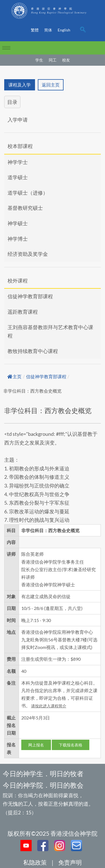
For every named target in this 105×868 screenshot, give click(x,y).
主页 (14, 377)
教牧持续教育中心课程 (33, 351)
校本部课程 (20, 146)
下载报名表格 (71, 745)
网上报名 (36, 745)
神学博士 (18, 239)
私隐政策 (35, 862)
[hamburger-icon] (6, 48)
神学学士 (18, 162)
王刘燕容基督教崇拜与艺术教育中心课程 (50, 332)
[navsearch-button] (83, 30)
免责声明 (70, 862)
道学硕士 (18, 177)
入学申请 (18, 120)
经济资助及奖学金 (28, 254)
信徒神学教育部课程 (30, 296)
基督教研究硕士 (25, 208)
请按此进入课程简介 (49, 706)
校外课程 (18, 281)
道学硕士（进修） (28, 193)
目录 (12, 102)
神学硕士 (18, 223)
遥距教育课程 (23, 312)
